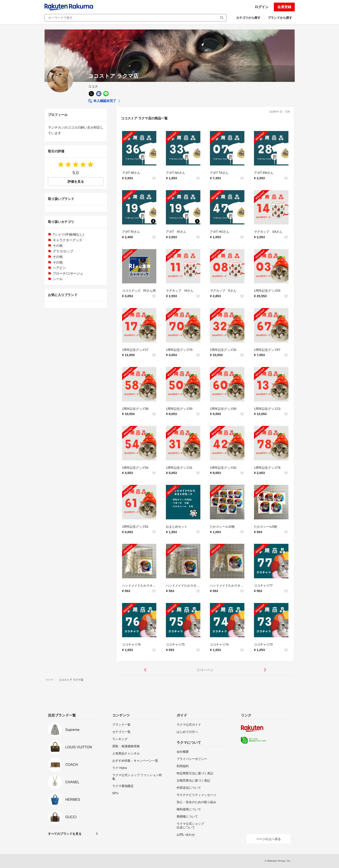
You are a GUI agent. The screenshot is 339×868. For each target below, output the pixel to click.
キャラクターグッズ (67, 240)
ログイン (262, 7)
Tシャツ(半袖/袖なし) (68, 234)
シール (58, 279)
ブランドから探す (280, 18)
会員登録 (284, 7)
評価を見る (76, 182)
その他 (58, 245)
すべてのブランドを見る (65, 834)
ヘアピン (59, 268)
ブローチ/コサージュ (68, 273)
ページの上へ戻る (269, 839)
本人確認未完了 (102, 101)
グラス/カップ (63, 251)
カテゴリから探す (248, 18)
